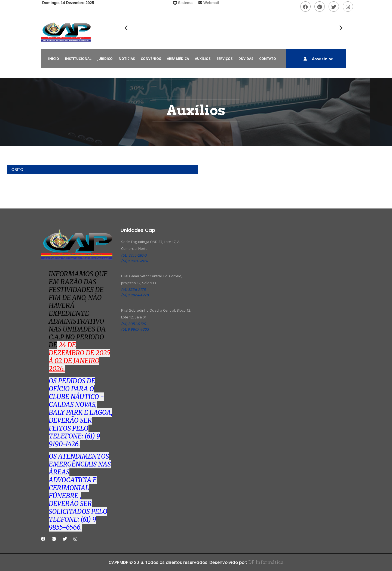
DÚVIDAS (246, 59)
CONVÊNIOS (151, 59)
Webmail (211, 3)
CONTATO (268, 59)
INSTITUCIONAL (78, 59)
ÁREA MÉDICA (178, 59)
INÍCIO (54, 59)
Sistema (185, 3)
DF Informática (265, 562)
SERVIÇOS (224, 59)
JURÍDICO (105, 59)
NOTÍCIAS (127, 59)
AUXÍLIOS (203, 59)
